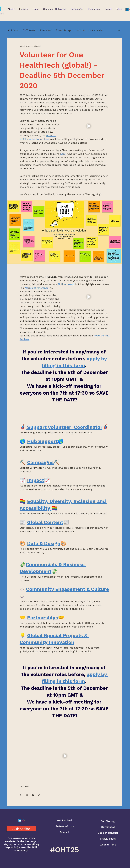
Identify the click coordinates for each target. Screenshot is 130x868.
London (80, 30)
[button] (11, 9)
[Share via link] (39, 795)
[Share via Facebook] (21, 795)
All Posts (13, 30)
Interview (46, 30)
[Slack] (24, 820)
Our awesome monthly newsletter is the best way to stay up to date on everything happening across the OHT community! (21, 844)
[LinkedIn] (127, 9)
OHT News (29, 30)
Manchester (96, 30)
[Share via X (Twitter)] (27, 795)
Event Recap (63, 30)
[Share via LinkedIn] (33, 795)
